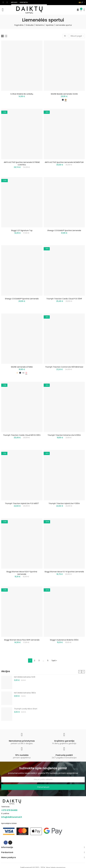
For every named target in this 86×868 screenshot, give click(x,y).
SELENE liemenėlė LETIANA (22, 367)
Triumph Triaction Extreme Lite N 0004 (64, 435)
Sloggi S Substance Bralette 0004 (64, 640)
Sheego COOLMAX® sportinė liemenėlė (64, 230)
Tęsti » (54, 661)
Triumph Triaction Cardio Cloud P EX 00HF (64, 299)
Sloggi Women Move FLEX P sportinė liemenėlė (22, 573)
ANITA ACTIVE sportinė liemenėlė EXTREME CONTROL (22, 163)
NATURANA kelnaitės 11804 (25, 693)
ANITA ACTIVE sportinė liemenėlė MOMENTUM (64, 162)
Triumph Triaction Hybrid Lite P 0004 (64, 503)
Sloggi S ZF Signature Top (22, 230)
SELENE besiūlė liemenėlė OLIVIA (64, 94)
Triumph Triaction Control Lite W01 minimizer (64, 367)
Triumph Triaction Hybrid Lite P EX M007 (22, 503)
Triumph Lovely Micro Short (26, 709)
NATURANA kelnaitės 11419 (25, 677)
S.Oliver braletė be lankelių (22, 94)
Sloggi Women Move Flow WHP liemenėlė (22, 640)
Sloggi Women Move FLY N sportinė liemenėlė (64, 572)
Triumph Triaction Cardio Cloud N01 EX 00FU (22, 435)
